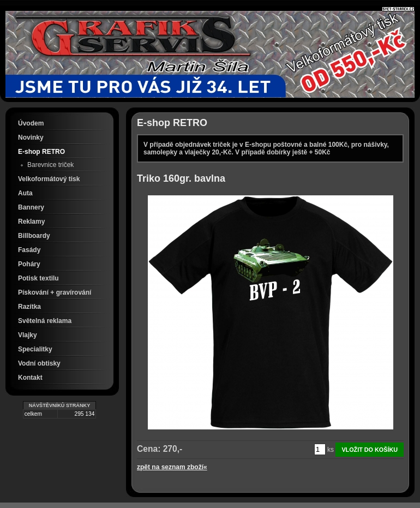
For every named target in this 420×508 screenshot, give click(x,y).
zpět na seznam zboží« (172, 467)
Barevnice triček (50, 165)
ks (331, 450)
